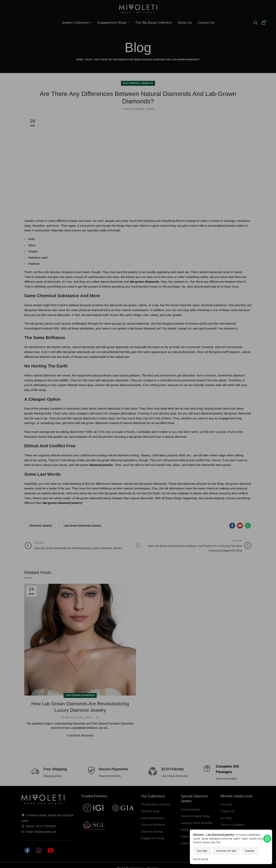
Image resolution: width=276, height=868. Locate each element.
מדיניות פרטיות (201, 859)
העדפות (250, 851)
